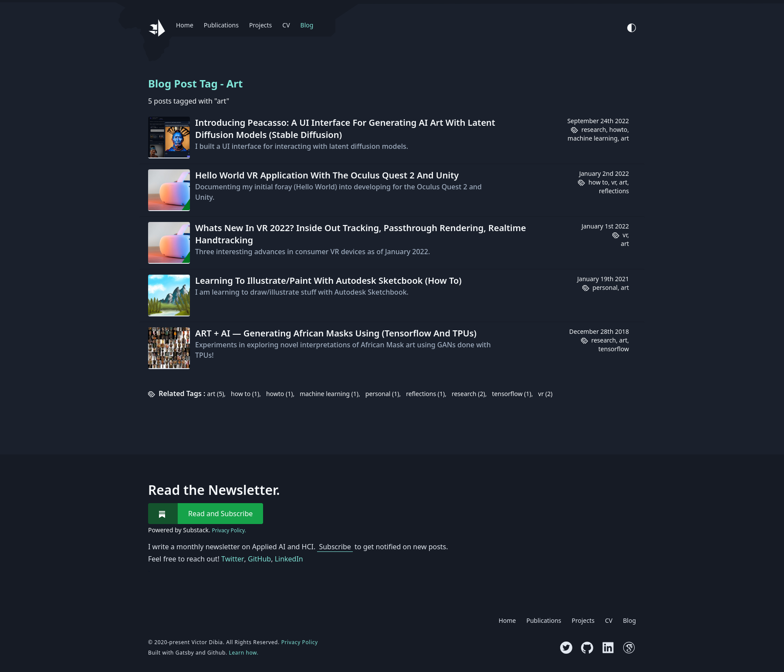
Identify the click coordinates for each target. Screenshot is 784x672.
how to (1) (245, 394)
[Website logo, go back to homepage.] (157, 28)
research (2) (468, 394)
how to (598, 182)
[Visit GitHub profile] (587, 648)
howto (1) (279, 394)
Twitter (233, 559)
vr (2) (546, 394)
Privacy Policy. (229, 531)
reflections (614, 191)
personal (605, 287)
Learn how (243, 653)
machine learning (593, 138)
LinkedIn (289, 559)
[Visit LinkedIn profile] (608, 648)
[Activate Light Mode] (632, 28)
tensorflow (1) (512, 394)
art (625, 138)
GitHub (259, 559)
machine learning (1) (329, 394)
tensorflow (614, 349)
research (594, 129)
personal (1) (382, 394)
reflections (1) (425, 394)
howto (618, 129)
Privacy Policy (300, 642)
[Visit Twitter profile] (566, 648)
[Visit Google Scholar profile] (629, 648)
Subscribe (335, 547)
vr (613, 182)
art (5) (216, 394)
